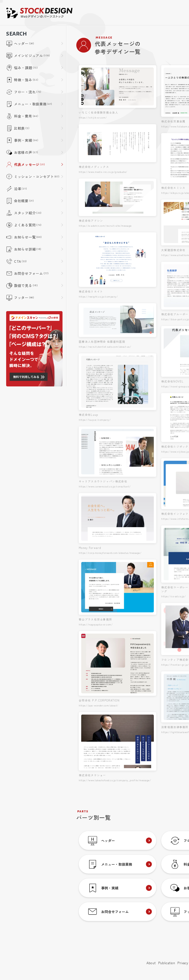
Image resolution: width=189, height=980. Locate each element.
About (151, 963)
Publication (167, 963)
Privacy (183, 963)
